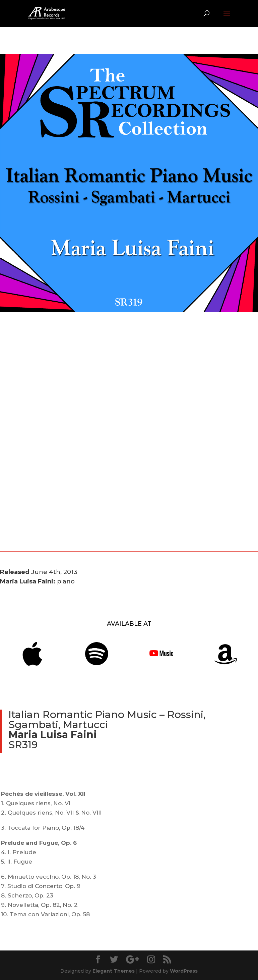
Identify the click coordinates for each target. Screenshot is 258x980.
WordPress (184, 971)
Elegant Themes (114, 971)
